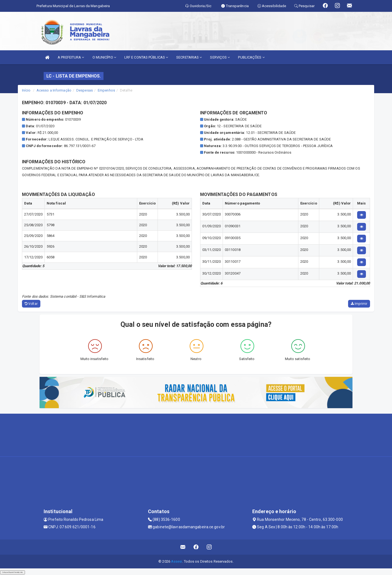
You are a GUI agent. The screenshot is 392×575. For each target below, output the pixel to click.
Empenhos (106, 90)
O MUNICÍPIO (104, 57)
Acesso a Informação (54, 90)
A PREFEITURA (71, 57)
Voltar (31, 304)
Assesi (177, 561)
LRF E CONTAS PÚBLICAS (146, 57)
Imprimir (359, 304)
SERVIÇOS (220, 57)
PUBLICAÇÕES (251, 57)
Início (26, 90)
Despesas (85, 90)
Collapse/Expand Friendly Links (12, 572)
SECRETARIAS (189, 57)
